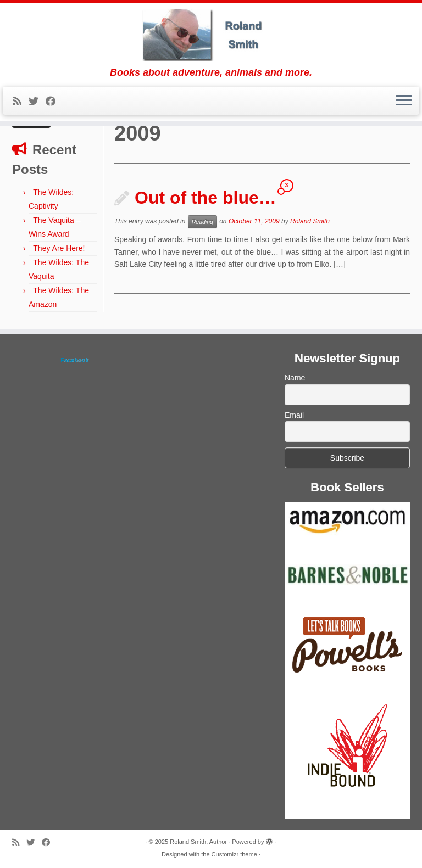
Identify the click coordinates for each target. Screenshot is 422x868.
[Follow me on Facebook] (54, 102)
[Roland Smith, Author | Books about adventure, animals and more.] (211, 35)
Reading (202, 222)
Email (294, 415)
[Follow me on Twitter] (37, 102)
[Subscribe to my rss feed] (21, 102)
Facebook (74, 360)
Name (295, 378)
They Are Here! (59, 248)
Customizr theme (234, 854)
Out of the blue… (206, 198)
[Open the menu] (404, 101)
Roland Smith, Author (198, 842)
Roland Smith (310, 222)
